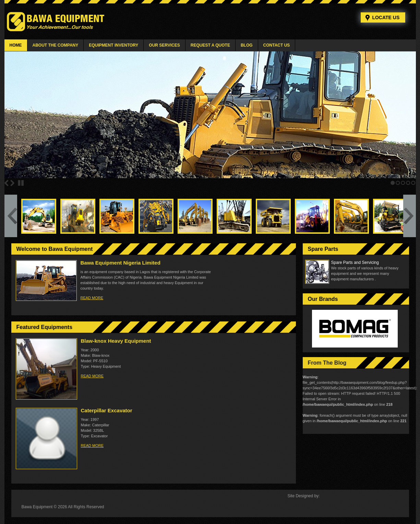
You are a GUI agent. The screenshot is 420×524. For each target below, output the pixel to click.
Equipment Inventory (113, 45)
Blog (247, 45)
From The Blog (327, 363)
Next (12, 183)
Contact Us (277, 45)
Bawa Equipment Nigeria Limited (121, 263)
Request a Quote (210, 45)
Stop (21, 183)
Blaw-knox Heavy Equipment (116, 341)
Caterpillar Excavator (107, 410)
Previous (7, 183)
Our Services (164, 45)
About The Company (56, 45)
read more (92, 298)
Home (16, 45)
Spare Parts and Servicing (355, 263)
